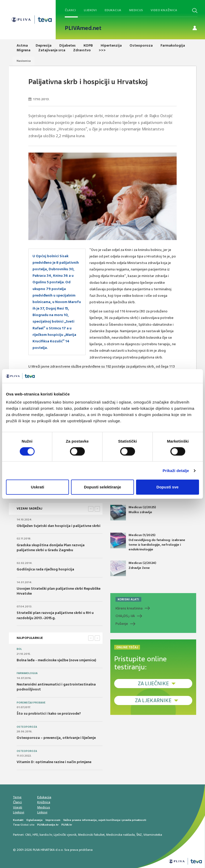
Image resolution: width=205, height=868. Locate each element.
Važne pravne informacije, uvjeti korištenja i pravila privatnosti (105, 820)
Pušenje (122, 624)
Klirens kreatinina (129, 608)
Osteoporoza (27, 727)
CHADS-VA (125, 616)
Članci (70, 10)
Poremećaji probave (31, 703)
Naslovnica (24, 61)
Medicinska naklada (120, 835)
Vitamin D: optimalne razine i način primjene (54, 762)
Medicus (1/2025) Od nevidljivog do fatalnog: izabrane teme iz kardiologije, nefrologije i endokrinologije (148, 542)
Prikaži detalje (176, 471)
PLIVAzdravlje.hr (48, 825)
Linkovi (42, 812)
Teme (17, 797)
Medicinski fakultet (91, 835)
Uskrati (38, 487)
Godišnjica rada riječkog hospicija (45, 569)
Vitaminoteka (153, 835)
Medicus (136, 10)
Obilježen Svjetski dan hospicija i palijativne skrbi (59, 526)
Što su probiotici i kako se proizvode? (49, 713)
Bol (19, 649)
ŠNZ (139, 835)
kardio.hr (46, 835)
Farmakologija (27, 673)
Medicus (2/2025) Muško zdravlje (133, 513)
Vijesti (18, 807)
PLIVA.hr (67, 825)
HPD (35, 835)
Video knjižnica (164, 10)
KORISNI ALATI (128, 599)
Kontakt (18, 820)
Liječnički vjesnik (65, 835)
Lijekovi (90, 10)
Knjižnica (44, 802)
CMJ (28, 835)
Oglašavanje (34, 820)
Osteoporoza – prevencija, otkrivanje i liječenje (56, 738)
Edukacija (113, 10)
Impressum (53, 820)
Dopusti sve (167, 487)
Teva (16, 825)
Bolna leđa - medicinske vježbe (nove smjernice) (56, 660)
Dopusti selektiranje (103, 487)
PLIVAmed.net (83, 28)
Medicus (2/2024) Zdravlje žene (133, 568)
